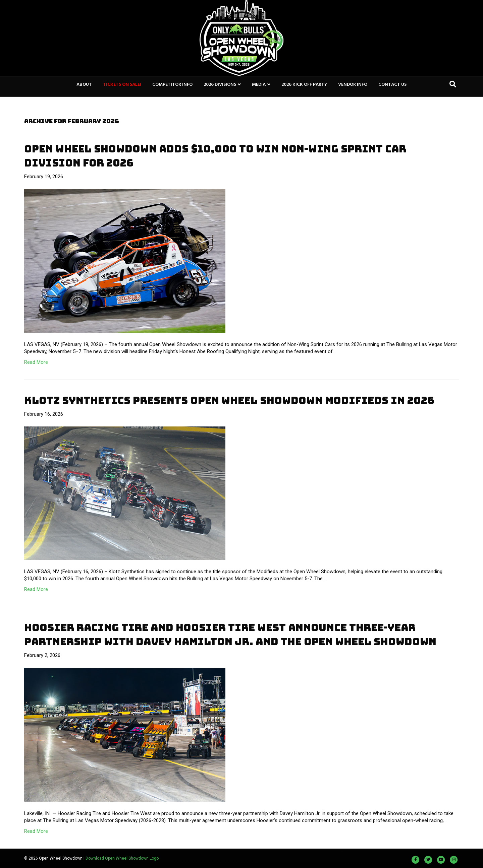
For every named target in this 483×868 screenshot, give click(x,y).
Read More (36, 362)
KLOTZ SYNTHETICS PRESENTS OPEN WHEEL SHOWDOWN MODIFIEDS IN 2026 (229, 400)
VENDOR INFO (353, 85)
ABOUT (84, 85)
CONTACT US (392, 85)
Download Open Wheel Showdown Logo (122, 858)
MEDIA (259, 85)
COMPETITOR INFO (172, 85)
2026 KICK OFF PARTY (304, 85)
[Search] (453, 84)
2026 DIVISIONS (220, 85)
